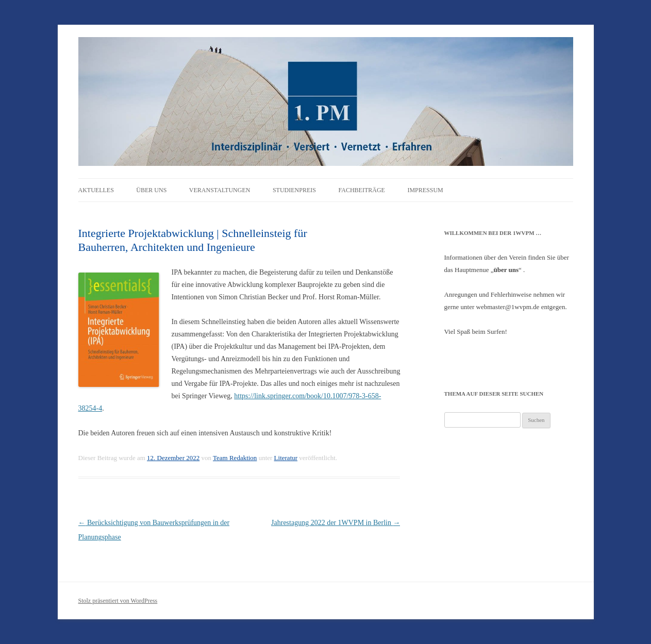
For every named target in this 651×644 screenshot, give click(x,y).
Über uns (151, 190)
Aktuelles (96, 190)
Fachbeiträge (361, 190)
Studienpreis (294, 190)
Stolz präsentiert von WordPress (118, 601)
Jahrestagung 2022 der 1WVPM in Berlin (336, 523)
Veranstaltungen (220, 190)
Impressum (425, 190)
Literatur (286, 458)
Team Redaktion (235, 458)
